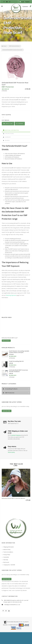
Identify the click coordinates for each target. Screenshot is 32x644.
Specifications (8, 134)
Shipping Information (9, 547)
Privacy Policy (7, 555)
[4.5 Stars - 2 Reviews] (16, 90)
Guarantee (6, 557)
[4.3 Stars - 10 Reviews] (19, 366)
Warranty (7, 137)
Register (27, 2)
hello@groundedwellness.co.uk (12, 605)
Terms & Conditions (8, 552)
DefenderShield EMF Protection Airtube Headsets (19, 371)
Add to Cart (8, 124)
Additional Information (11, 130)
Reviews (6, 140)
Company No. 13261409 (9, 565)
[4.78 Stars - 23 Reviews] (20, 357)
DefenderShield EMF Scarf (10, 338)
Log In (23, 2)
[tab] (16, 130)
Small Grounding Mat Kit (16, 361)
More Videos (6, 341)
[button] (20, 124)
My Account (6, 562)
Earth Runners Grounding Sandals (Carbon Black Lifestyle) (19, 352)
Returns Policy (7, 549)
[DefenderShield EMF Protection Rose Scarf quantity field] (4, 117)
